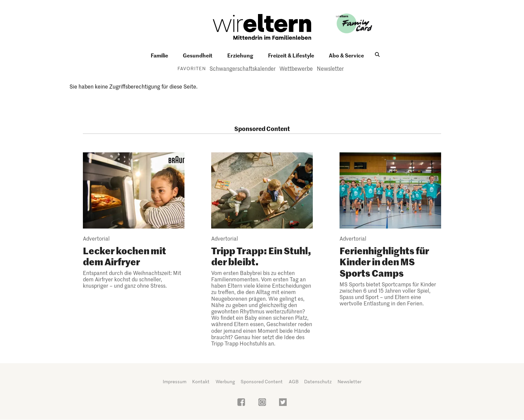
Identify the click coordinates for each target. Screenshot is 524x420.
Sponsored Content (262, 381)
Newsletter (330, 68)
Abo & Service (346, 55)
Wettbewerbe (296, 68)
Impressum (175, 381)
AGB (294, 381)
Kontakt (201, 381)
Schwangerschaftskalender (243, 68)
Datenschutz (318, 381)
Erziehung (240, 55)
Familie (159, 55)
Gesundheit (198, 55)
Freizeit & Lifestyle (291, 55)
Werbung (225, 381)
